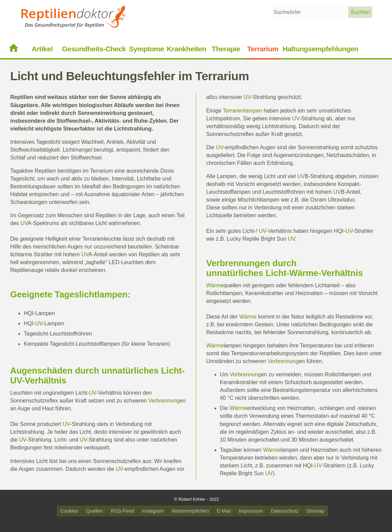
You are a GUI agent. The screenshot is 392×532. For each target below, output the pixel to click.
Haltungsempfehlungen (320, 49)
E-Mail (224, 511)
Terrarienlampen (242, 111)
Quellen (95, 511)
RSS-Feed (122, 511)
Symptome (146, 49)
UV (24, 223)
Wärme (304, 273)
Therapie (226, 49)
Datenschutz (285, 511)
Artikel (42, 49)
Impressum (251, 511)
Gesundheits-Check (94, 49)
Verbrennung (164, 401)
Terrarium (263, 49)
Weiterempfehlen (190, 511)
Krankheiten (187, 49)
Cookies (70, 511)
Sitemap (315, 511)
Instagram (153, 511)
